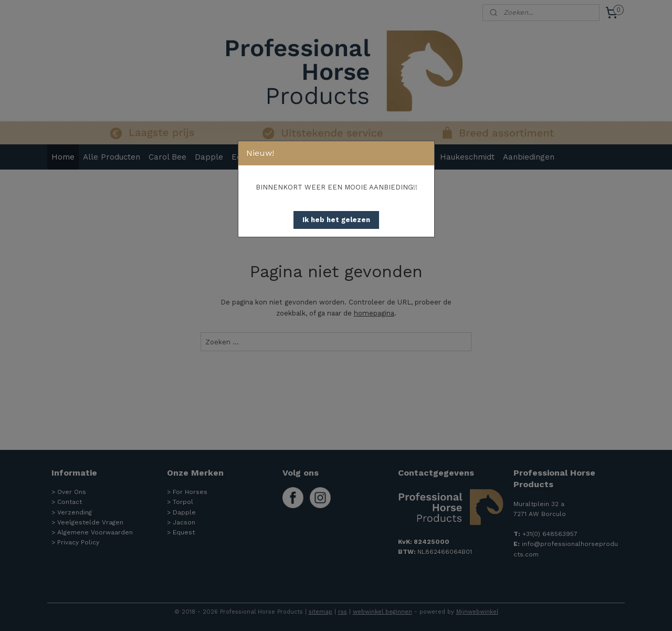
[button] (336, 220)
